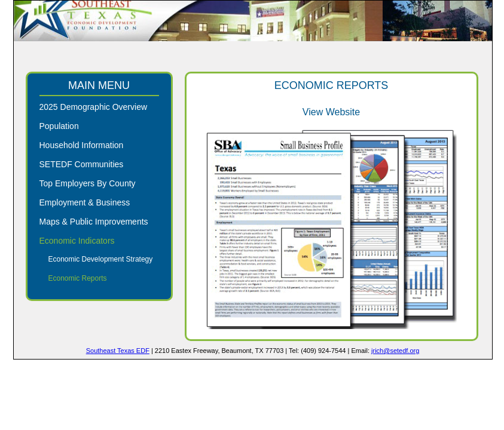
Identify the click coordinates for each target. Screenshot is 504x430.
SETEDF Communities (82, 164)
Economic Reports (78, 278)
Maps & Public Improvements (94, 222)
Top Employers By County (88, 183)
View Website (331, 112)
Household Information (82, 145)
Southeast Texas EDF (118, 351)
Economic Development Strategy (101, 259)
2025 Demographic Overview (94, 107)
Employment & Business (85, 202)
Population (59, 126)
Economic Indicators (77, 241)
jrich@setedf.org (395, 351)
